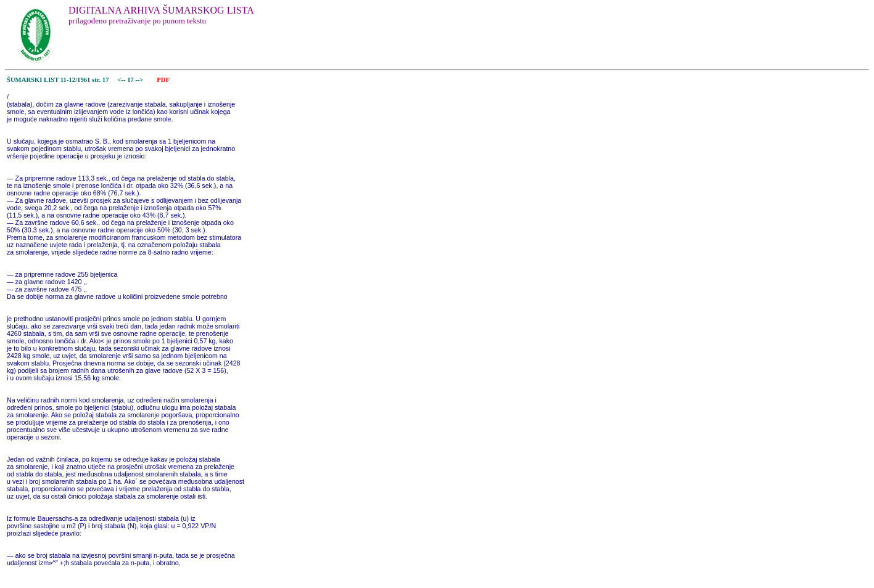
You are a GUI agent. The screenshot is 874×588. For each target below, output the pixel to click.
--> (140, 80)
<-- (122, 80)
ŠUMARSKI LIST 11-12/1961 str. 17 (58, 80)
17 (131, 80)
